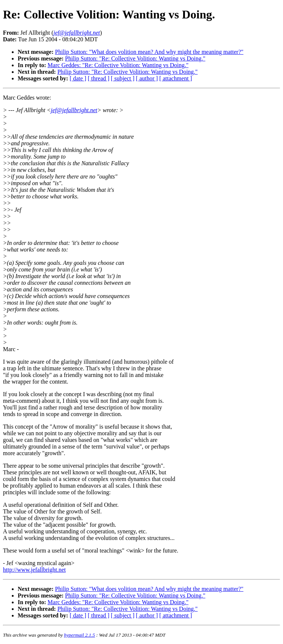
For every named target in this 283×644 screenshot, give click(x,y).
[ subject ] (123, 78)
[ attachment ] (176, 78)
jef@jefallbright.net (74, 110)
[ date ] (78, 78)
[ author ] (147, 78)
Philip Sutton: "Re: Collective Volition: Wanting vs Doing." (135, 58)
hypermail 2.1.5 (80, 635)
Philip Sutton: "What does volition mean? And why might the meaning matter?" (149, 52)
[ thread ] (99, 78)
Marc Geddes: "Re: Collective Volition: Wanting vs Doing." (118, 65)
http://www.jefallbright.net (34, 570)
